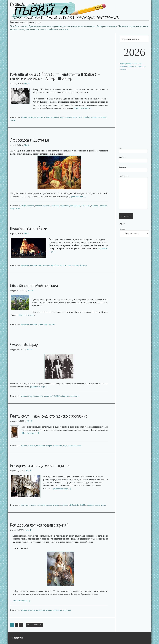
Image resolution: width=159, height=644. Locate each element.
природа (69, 117)
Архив (123, 229)
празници (55, 206)
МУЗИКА (56, 396)
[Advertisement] (62, 50)
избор (66, 483)
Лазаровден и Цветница (30, 141)
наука (62, 117)
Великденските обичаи (29, 229)
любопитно (58, 446)
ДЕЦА (24, 206)
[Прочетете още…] (83, 108)
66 (28, 625)
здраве (31, 117)
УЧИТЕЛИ (86, 206)
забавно (24, 117)
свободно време (90, 117)
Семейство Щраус (25, 345)
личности (48, 396)
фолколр (95, 206)
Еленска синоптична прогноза (34, 286)
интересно (39, 117)
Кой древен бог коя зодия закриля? (39, 525)
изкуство (31, 206)
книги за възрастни (46, 265)
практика (75, 265)
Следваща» (37, 625)
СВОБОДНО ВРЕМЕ (46, 324)
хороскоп (67, 610)
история (47, 117)
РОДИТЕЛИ (78, 117)
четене (13, 120)
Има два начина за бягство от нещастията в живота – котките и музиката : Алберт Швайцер (55, 77)
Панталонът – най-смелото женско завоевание (49, 416)
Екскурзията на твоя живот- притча (40, 466)
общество (47, 206)
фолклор (83, 265)
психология (65, 206)
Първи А (17, 5)
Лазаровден (16, 151)
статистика (102, 117)
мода (65, 446)
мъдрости (55, 117)
